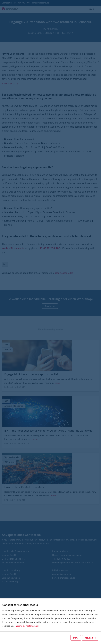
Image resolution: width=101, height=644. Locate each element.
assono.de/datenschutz (27, 626)
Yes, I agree (90, 638)
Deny (76, 638)
